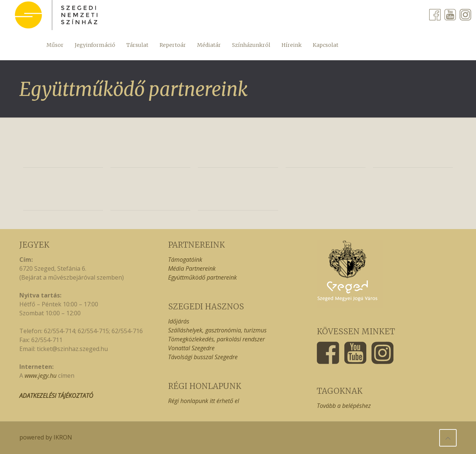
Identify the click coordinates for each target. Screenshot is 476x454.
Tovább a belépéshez (344, 406)
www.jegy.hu (41, 376)
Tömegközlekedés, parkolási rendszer (216, 339)
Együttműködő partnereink (202, 277)
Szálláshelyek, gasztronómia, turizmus (217, 330)
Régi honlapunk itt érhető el (204, 401)
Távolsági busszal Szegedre (203, 357)
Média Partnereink (192, 268)
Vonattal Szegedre (191, 348)
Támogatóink (185, 260)
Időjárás (179, 321)
